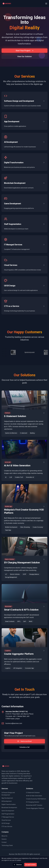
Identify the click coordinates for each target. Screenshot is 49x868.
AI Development (7, 801)
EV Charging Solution (33, 802)
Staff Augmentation (8, 814)
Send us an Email (25, 741)
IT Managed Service (8, 817)
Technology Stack (7, 845)
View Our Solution (24, 56)
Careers (4, 839)
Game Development (8, 811)
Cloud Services (6, 820)
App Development (7, 798)
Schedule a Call (24, 747)
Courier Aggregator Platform (35, 808)
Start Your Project (25, 51)
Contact (4, 842)
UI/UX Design (6, 823)
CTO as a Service (7, 826)
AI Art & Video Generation (34, 796)
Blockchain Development (9, 808)
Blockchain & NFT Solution (34, 805)
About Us (4, 836)
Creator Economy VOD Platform (36, 799)
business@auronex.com (14, 723)
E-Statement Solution (33, 793)
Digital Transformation (9, 804)
